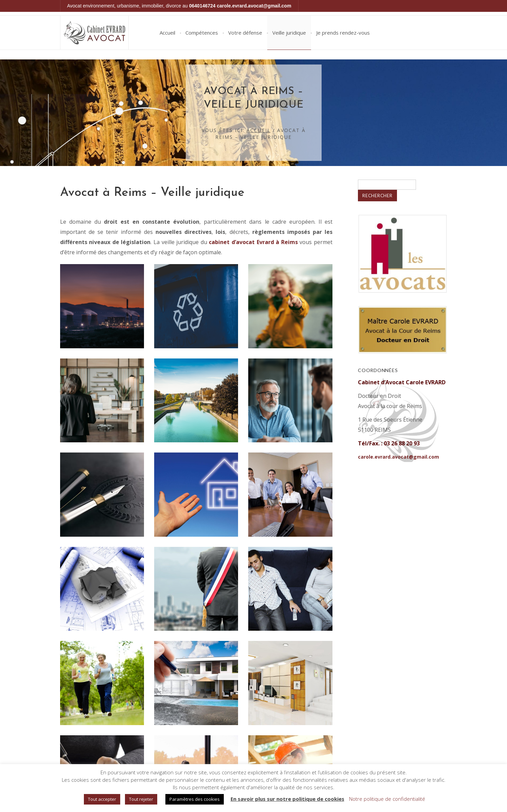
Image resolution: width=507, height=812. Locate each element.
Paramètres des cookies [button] (195, 799)
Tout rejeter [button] (141, 799)
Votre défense (245, 33)
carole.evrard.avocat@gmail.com (254, 6)
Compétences (202, 33)
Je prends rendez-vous (343, 33)
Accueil (167, 33)
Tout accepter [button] (102, 799)
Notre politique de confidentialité (387, 799)
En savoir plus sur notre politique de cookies (287, 799)
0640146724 (202, 6)
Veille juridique (289, 33)
